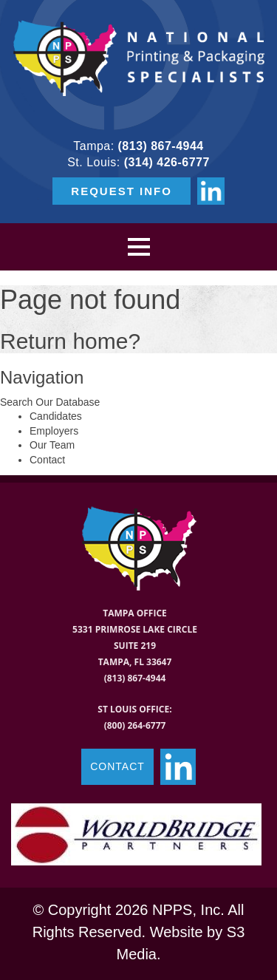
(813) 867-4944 (161, 146)
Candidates (56, 416)
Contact (47, 460)
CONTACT (117, 766)
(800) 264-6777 (135, 725)
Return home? (70, 341)
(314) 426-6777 (167, 162)
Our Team (52, 445)
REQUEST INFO (122, 191)
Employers (54, 431)
